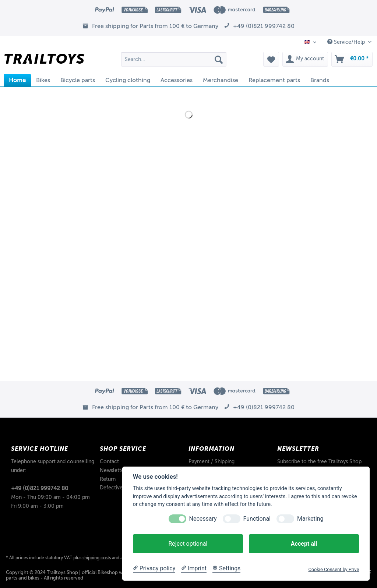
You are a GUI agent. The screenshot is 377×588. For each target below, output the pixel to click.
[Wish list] (271, 59)
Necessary (203, 519)
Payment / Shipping (212, 462)
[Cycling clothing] (128, 80)
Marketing (310, 519)
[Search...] (174, 59)
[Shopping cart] (352, 59)
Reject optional (188, 544)
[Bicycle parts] (78, 80)
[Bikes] (43, 80)
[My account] (305, 59)
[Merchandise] (221, 80)
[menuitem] (174, 62)
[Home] (17, 80)
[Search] (219, 59)
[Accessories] (177, 80)
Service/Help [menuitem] (347, 42)
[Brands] (320, 80)
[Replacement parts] (274, 80)
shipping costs (97, 558)
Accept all (304, 544)
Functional (257, 519)
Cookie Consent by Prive (334, 569)
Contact (109, 462)
